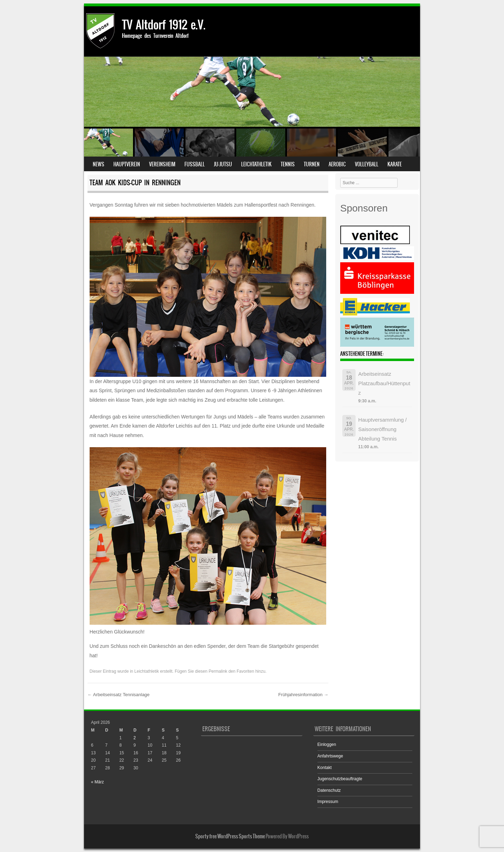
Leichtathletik (256, 164)
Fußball (195, 164)
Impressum (328, 802)
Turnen (312, 164)
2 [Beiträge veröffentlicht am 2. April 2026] (135, 738)
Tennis (288, 164)
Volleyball (367, 164)
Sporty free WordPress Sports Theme (230, 836)
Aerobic (337, 164)
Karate (395, 164)
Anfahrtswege (330, 756)
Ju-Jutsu (223, 164)
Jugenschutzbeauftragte (340, 779)
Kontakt (325, 768)
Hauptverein (127, 164)
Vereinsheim (162, 164)
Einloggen (327, 744)
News (99, 164)
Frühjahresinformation (303, 695)
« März (97, 782)
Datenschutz (329, 790)
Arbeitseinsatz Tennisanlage (119, 695)
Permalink (218, 671)
